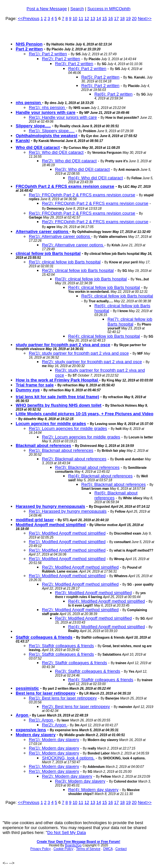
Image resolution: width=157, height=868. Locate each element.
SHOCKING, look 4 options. (68, 758)
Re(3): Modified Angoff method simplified (93, 593)
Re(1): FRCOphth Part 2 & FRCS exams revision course (82, 195)
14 (99, 18)
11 (81, 18)
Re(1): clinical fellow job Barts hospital (65, 262)
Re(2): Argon (55, 725)
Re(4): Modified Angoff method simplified (107, 601)
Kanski (23, 141)
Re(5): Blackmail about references (114, 484)
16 (110, 18)
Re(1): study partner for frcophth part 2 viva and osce (79, 353)
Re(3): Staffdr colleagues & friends (88, 671)
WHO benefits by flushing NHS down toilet (59, 405)
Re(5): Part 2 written (100, 77)
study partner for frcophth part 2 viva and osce (63, 345)
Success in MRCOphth (109, 9)
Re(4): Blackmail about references (100, 476)
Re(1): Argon (41, 720)
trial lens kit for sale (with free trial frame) (57, 397)
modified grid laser (35, 520)
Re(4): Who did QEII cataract (96, 178)
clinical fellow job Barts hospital (48, 253)
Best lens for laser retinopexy (46, 693)
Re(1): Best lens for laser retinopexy (63, 698)
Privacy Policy (41, 849)
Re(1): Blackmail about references (61, 450)
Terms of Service (88, 849)
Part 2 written (29, 49)
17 (116, 18)
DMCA (108, 849)
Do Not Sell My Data (67, 833)
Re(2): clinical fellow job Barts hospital (78, 270)
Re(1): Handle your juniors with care (63, 117)
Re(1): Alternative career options (60, 236)
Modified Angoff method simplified (51, 525)
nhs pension (29, 103)
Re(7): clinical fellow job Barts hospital (130, 322)
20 (134, 18)
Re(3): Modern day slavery (80, 781)
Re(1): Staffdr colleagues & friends (61, 646)
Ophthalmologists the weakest (47, 136)
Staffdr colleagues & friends (44, 637)
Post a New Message (47, 9)
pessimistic (27, 688)
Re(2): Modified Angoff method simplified (80, 567)
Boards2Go (73, 845)
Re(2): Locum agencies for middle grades (81, 437)
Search (77, 9)
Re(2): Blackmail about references (74, 459)
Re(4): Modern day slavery (93, 790)
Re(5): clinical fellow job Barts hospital (117, 296)
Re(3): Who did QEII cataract (82, 169)
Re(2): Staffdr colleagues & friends (74, 663)
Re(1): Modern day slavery (54, 740)
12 (87, 18)
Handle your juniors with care (46, 112)
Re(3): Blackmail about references (87, 467)
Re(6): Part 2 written (113, 94)
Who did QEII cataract (38, 147)
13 (93, 18)
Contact (121, 849)
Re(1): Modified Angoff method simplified (67, 533)
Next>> (145, 18)
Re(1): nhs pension (47, 107)
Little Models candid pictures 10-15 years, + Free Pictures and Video (85, 414)
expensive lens (31, 730)
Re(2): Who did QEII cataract (69, 161)
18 (122, 18)
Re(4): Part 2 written (87, 69)
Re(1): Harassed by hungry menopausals (68, 511)
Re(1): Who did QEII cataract (56, 152)
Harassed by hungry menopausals (50, 506)
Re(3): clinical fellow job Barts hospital (91, 279)
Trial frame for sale (35, 385)
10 (75, 18)
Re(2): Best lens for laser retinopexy (76, 707)
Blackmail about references (43, 445)
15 (105, 18)
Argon (23, 715)
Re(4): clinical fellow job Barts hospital (104, 287)
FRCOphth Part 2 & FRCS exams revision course (65, 186)
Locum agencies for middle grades (51, 424)
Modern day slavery (36, 735)
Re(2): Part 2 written (61, 59)
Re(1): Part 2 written (48, 54)
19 (128, 18)
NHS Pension (29, 44)
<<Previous (29, 18)
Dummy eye (28, 390)
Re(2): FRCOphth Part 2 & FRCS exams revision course (95, 203)
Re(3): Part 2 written (74, 64)
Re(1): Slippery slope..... (52, 131)
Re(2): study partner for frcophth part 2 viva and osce (92, 362)
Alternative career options (43, 231)
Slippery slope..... (33, 126)
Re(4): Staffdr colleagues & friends (101, 680)
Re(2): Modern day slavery (67, 776)
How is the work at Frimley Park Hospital (57, 380)
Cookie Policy (63, 849)
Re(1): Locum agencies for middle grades (68, 428)
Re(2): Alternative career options (73, 245)
